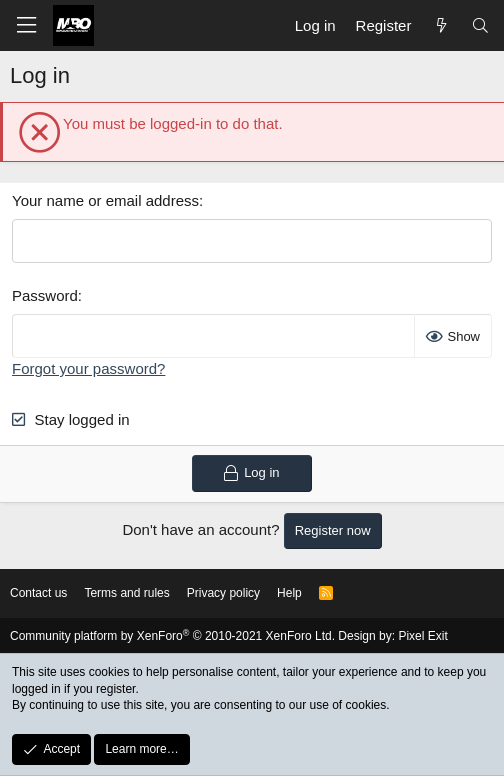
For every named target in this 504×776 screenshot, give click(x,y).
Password (45, 295)
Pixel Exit (422, 636)
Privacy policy (223, 593)
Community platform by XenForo (172, 636)
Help (289, 593)
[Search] (480, 25)
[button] (26, 25)
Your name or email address (105, 200)
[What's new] (440, 25)
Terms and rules (126, 593)
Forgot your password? (88, 368)
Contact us (38, 593)
